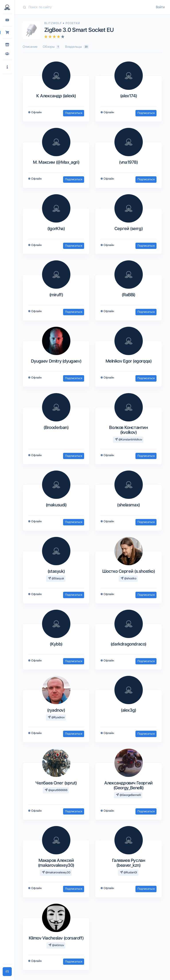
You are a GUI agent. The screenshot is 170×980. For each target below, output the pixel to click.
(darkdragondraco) (128, 644)
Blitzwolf (53, 23)
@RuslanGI (128, 872)
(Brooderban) (56, 427)
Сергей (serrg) (128, 229)
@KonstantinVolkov (128, 439)
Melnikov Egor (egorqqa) (129, 361)
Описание (30, 47)
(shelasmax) (128, 505)
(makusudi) (56, 505)
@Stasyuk (56, 578)
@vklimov (56, 945)
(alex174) (128, 96)
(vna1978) (128, 162)
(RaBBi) (128, 295)
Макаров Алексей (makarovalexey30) (56, 863)
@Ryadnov (56, 717)
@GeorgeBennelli (128, 795)
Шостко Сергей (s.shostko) (129, 571)
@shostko (128, 578)
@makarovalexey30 (56, 872)
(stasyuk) (56, 571)
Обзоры (51, 47)
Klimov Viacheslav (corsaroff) (56, 938)
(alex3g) (128, 710)
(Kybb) (56, 644)
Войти (160, 7)
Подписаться (74, 113)
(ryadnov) (56, 710)
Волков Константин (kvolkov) (128, 430)
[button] (7, 67)
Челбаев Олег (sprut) (56, 783)
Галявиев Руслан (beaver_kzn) (129, 863)
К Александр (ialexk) (56, 96)
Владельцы (77, 47)
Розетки (73, 23)
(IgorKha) (56, 229)
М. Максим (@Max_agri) (56, 162)
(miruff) (56, 295)
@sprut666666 (56, 790)
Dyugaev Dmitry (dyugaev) (56, 361)
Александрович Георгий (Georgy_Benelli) (128, 785)
